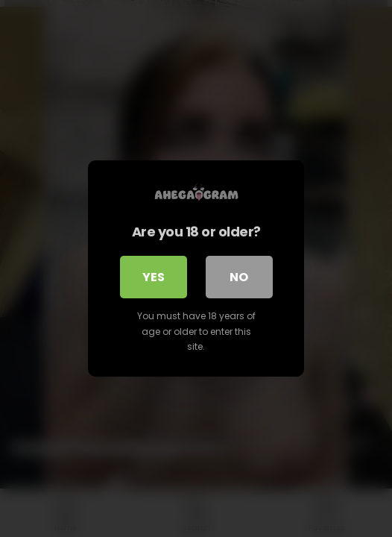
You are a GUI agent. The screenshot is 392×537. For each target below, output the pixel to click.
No (239, 277)
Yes (154, 277)
